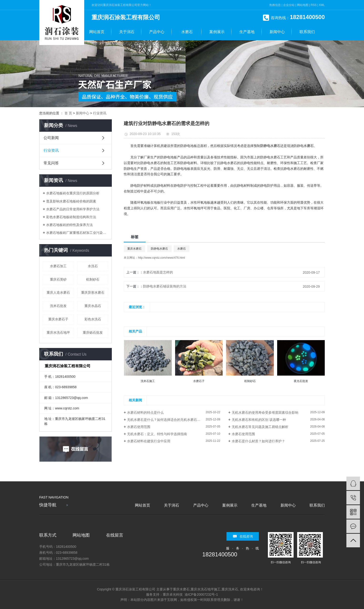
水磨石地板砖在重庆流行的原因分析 (73, 193)
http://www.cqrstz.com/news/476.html (161, 258)
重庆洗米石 (230, 589)
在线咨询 (246, 536)
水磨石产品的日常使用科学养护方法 (73, 209)
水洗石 (93, 266)
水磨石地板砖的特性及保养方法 (69, 225)
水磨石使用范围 (139, 427)
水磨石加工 (58, 266)
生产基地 (247, 32)
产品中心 (157, 32)
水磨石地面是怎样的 (158, 272)
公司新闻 (51, 138)
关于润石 (127, 32)
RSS (314, 5)
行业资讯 (100, 113)
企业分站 (289, 5)
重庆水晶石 (93, 306)
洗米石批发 (58, 306)
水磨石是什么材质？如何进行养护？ (258, 441)
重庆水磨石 (134, 249)
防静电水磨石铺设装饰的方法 (165, 286)
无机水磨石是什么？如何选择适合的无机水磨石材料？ (167, 420)
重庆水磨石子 (58, 319)
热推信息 (275, 5)
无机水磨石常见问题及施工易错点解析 (260, 427)
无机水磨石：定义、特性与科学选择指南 (157, 434)
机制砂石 (93, 279)
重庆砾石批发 (93, 332)
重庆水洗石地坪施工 (206, 589)
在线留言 (115, 535)
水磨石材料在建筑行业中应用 (149, 441)
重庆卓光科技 (173, 594)
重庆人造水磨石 (58, 292)
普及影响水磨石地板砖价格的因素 (71, 201)
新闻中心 (277, 32)
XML (322, 5)
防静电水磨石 (159, 249)
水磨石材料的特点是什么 (145, 413)
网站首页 (97, 32)
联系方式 (48, 535)
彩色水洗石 (93, 319)
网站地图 (303, 5)
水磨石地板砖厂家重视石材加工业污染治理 (77, 233)
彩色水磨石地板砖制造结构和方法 (71, 217)
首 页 (68, 113)
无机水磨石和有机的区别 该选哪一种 (259, 420)
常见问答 (51, 163)
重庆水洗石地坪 (58, 332)
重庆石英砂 (58, 279)
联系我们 (307, 32)
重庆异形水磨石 (93, 292)
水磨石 (187, 32)
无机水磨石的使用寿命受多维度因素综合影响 (265, 413)
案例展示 (217, 32)
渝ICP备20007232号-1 (201, 594)
